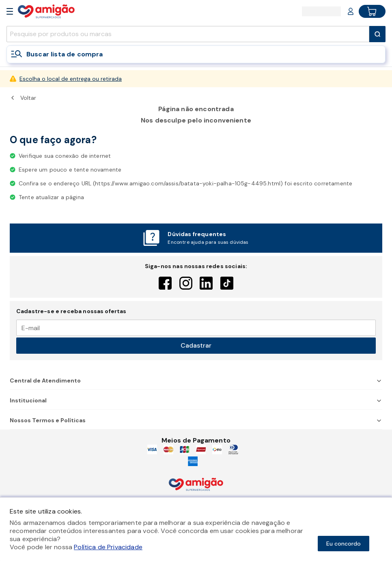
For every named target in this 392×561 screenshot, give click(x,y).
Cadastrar (196, 345)
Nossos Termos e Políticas (196, 420)
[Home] (46, 11)
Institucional (196, 400)
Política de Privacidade (108, 547)
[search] (188, 34)
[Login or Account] (351, 11)
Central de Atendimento (196, 380)
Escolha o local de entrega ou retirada (71, 79)
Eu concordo (344, 544)
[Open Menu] (10, 11)
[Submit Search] (377, 34)
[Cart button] (372, 11)
